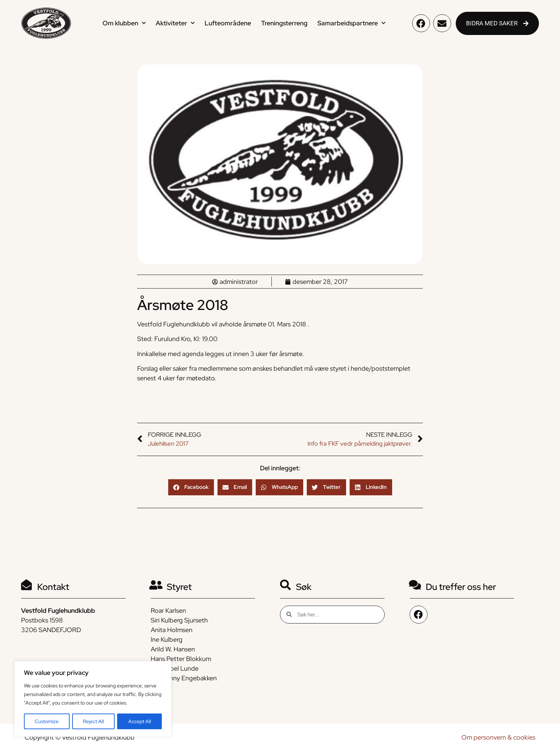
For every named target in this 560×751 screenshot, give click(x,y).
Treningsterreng (284, 23)
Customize (47, 721)
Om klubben (124, 23)
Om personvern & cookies (498, 737)
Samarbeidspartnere (351, 23)
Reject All (93, 721)
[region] (93, 699)
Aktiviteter (175, 23)
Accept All (140, 721)
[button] (191, 487)
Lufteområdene (228, 23)
